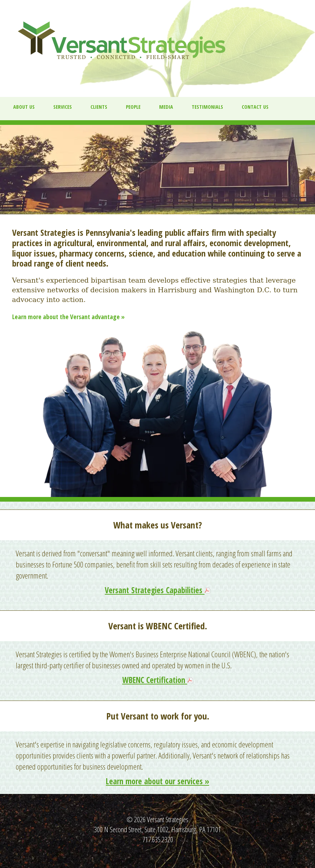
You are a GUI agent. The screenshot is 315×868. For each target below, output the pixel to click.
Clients (99, 107)
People (133, 107)
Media (166, 107)
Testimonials (207, 107)
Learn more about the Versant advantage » (68, 317)
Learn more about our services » (157, 781)
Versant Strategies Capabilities (155, 590)
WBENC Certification (155, 680)
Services (63, 107)
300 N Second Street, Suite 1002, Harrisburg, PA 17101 (157, 829)
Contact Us (255, 107)
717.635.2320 (158, 839)
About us (24, 107)
